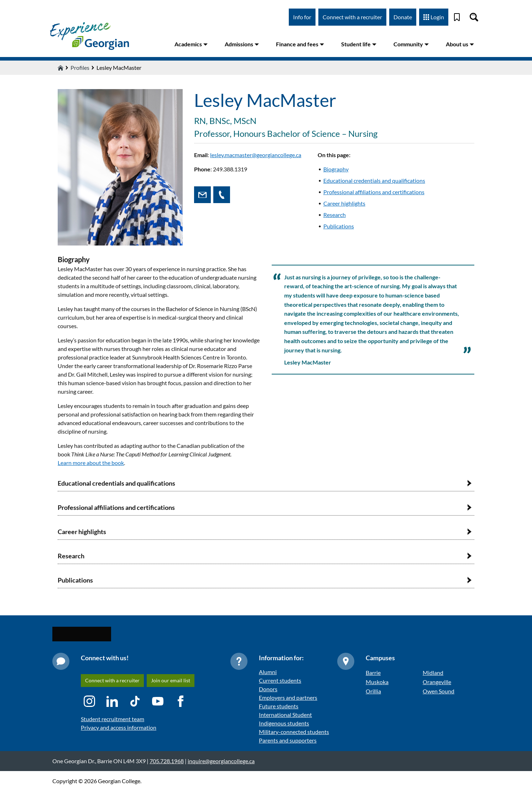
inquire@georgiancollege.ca (221, 761)
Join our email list (171, 680)
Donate (403, 17)
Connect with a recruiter (352, 17)
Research (335, 215)
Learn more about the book (91, 463)
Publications (339, 226)
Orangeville (437, 682)
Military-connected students (294, 732)
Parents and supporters (288, 740)
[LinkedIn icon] (112, 701)
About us (460, 44)
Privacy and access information (119, 727)
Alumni (268, 672)
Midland (433, 673)
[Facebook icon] (181, 701)
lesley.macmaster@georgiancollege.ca (256, 155)
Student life (359, 44)
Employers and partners (288, 697)
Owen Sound (439, 691)
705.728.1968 (167, 761)
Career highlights (344, 203)
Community (411, 44)
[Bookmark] (457, 17)
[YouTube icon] (158, 701)
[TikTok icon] (135, 701)
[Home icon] (61, 68)
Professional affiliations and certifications (374, 192)
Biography (336, 169)
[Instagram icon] (89, 701)
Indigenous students (284, 723)
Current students (280, 680)
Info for (302, 17)
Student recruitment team (113, 719)
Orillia (373, 691)
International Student (285, 715)
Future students (279, 706)
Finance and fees (300, 44)
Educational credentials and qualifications (374, 180)
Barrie (373, 673)
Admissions (242, 44)
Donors (268, 689)
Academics (191, 44)
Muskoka (377, 682)
